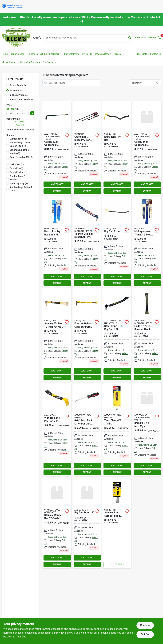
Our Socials (49, 62)
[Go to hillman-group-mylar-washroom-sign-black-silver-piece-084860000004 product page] (147, 429)
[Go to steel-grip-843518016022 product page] (117, 335)
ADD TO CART (57, 184)
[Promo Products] (8, 85)
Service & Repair (103, 54)
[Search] (130, 37)
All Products (16, 91)
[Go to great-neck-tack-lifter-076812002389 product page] (117, 429)
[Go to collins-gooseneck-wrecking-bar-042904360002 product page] (147, 148)
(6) (18, 139)
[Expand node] (7, 129)
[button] (30, 62)
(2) (20, 152)
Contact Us (156, 54)
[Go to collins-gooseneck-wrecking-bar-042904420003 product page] (57, 148)
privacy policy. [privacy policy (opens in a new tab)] (64, 633)
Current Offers (72, 54)
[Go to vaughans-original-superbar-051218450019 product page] (87, 242)
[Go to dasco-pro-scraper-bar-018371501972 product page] (147, 335)
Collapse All (20, 122)
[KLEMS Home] (16, 38)
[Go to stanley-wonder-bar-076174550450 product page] (57, 429)
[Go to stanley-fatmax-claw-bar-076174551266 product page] (87, 335)
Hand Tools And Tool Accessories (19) (27, 130)
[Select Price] (32, 113)
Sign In (139, 38)
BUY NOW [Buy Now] (57, 191)
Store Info (142, 54)
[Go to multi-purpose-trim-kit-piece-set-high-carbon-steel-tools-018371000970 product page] (147, 242)
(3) (20, 144)
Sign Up (152, 38)
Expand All (20, 125)
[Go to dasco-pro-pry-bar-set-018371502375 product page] (57, 242)
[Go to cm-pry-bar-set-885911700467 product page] (87, 148)
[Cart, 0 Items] (160, 38)
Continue (145, 625)
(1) (17, 164)
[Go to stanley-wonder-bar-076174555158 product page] (57, 523)
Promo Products (18, 85)
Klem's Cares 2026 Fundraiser (44, 54)
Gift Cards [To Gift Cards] (87, 54)
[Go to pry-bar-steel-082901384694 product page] (87, 523)
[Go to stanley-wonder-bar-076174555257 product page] (117, 148)
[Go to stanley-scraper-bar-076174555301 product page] (117, 523)
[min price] (11, 113)
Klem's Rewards (10, 62)
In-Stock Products (19, 95)
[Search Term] (88, 38)
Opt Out (145, 634)
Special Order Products (21, 99)
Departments (17, 54)
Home (5, 54)
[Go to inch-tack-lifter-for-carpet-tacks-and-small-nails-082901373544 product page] (87, 429)
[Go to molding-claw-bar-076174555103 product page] (57, 335)
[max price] (24, 113)
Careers (117, 54)
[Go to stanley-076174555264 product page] (117, 242)
